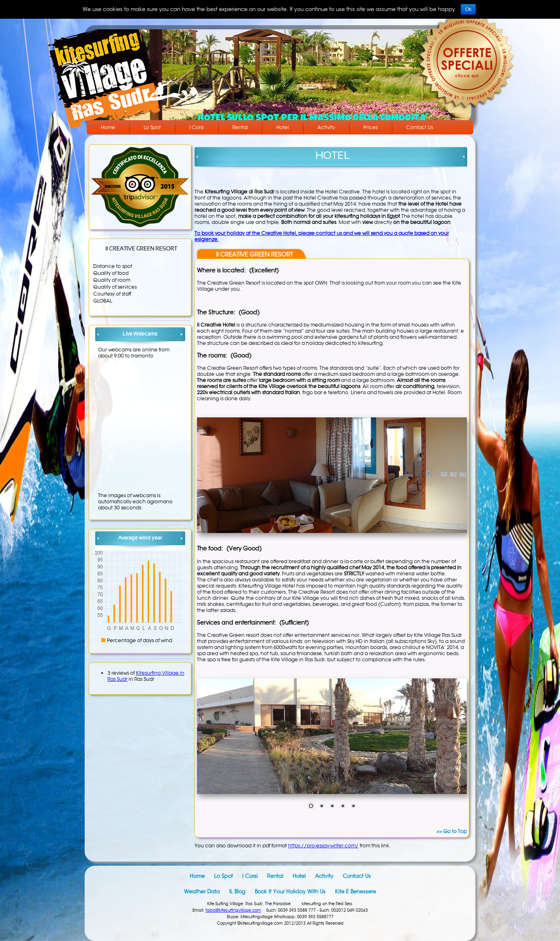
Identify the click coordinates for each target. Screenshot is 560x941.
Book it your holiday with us (290, 892)
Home (108, 127)
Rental (240, 127)
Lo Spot (152, 127)
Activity (326, 127)
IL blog (237, 892)
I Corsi (197, 127)
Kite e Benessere (355, 892)
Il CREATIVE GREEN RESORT (255, 254)
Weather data (202, 892)
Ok (468, 9)
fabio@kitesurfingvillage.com (233, 910)
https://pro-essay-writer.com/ (323, 846)
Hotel (283, 127)
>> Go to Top (452, 831)
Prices (371, 127)
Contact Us (420, 127)
